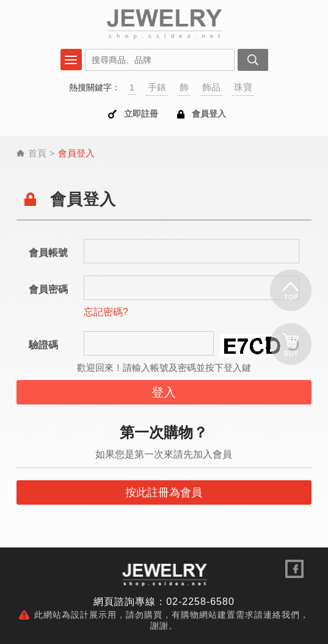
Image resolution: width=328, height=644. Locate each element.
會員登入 (209, 114)
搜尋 (253, 60)
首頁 (37, 153)
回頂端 (291, 291)
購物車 (291, 344)
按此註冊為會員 (164, 492)
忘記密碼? (106, 312)
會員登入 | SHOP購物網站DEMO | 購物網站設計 (164, 23)
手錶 (157, 87)
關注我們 (294, 569)
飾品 (211, 87)
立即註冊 (141, 114)
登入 (164, 392)
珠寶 (243, 87)
